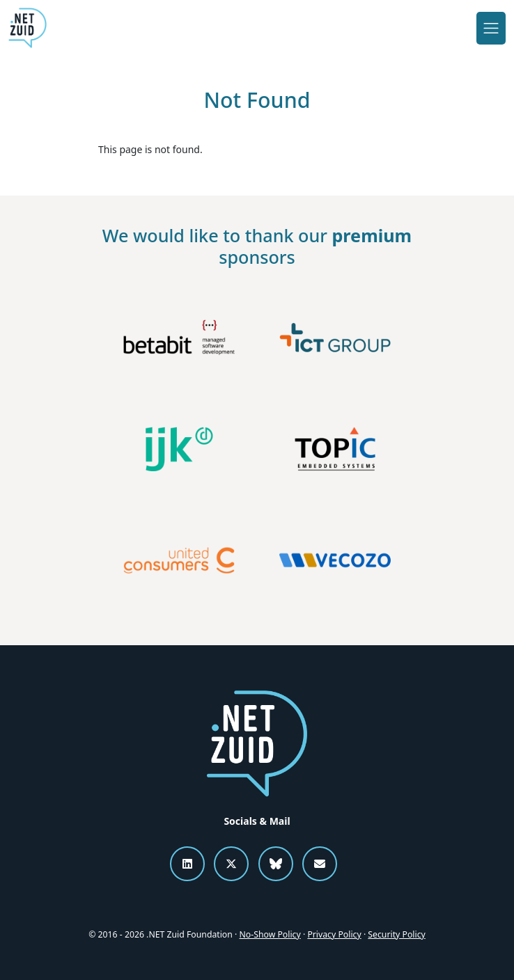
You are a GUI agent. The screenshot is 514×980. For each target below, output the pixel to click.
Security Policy (396, 934)
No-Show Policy (270, 934)
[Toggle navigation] (491, 28)
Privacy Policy (334, 934)
